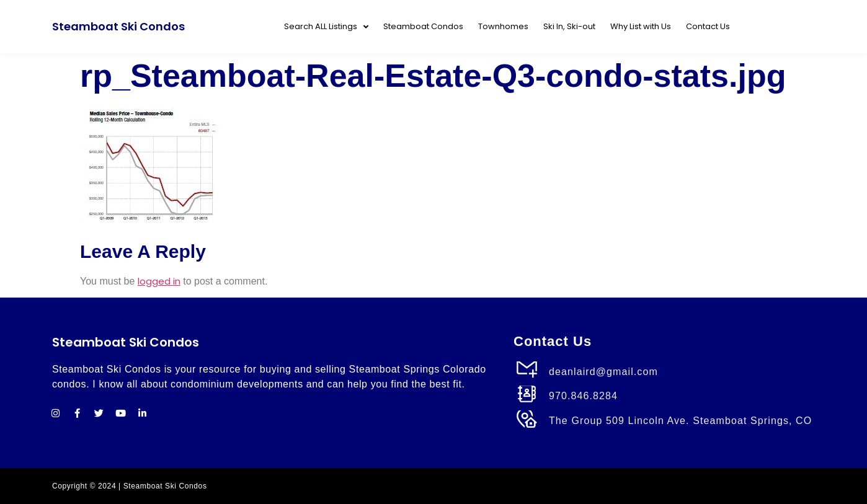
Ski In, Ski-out (569, 26)
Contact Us (708, 26)
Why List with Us (641, 26)
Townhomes (503, 26)
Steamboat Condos (423, 26)
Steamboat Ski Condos (118, 26)
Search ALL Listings (326, 27)
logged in (159, 281)
